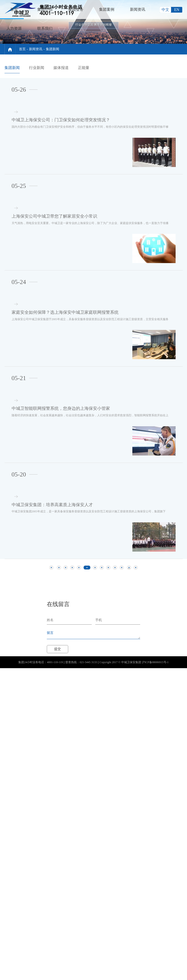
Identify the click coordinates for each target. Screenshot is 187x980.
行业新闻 (37, 68)
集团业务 (76, 9)
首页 (14, 9)
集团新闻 (53, 49)
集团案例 (107, 9)
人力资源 (14, 28)
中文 (165, 10)
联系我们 (45, 28)
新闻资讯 (138, 9)
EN (177, 10)
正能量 (84, 68)
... (129, 561)
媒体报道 (61, 68)
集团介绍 (45, 9)
